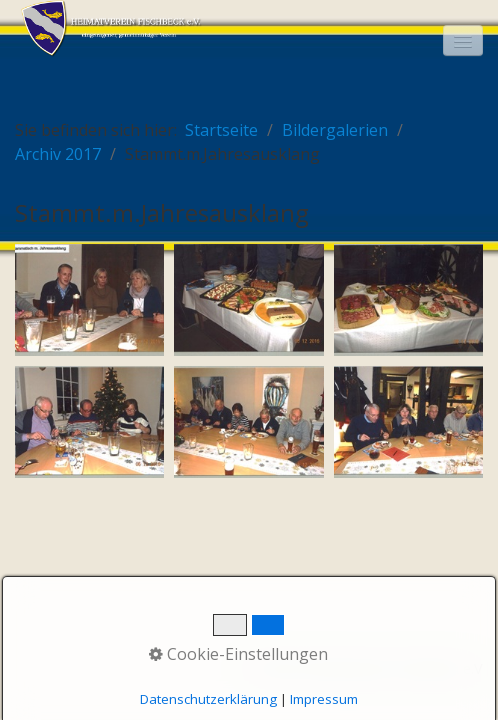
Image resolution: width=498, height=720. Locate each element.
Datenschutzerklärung (208, 699)
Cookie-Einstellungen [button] (238, 654)
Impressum (324, 699)
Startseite (221, 130)
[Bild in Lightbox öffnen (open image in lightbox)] (89, 300)
